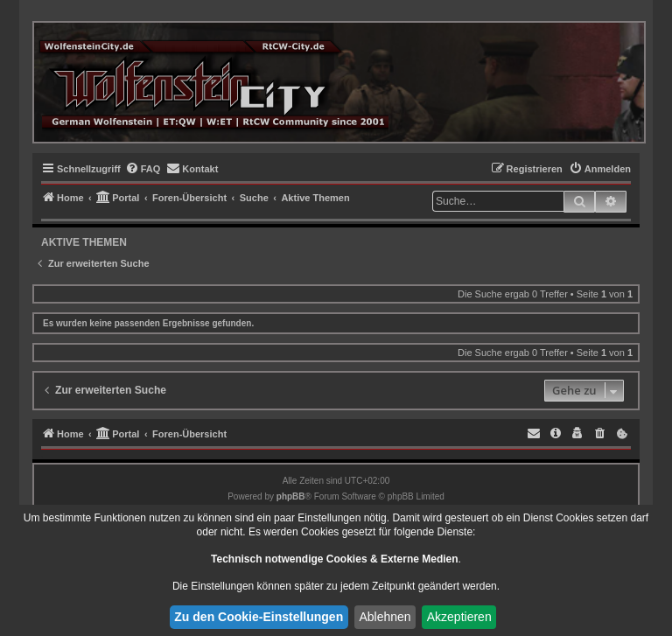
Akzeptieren (459, 617)
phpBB (291, 496)
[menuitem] (143, 169)
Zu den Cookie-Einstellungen (259, 617)
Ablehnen (385, 617)
